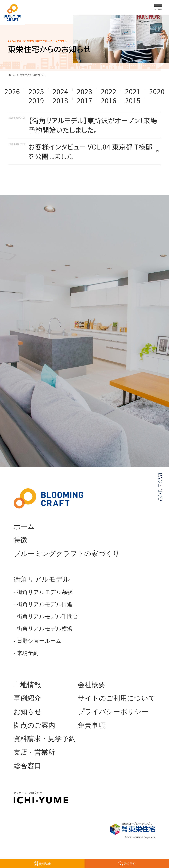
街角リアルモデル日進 (45, 604)
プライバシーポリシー (113, 712)
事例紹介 (27, 698)
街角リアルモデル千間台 (48, 616)
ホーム (12, 75)
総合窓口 (27, 766)
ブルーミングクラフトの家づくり (67, 554)
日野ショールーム (39, 641)
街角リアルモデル (42, 579)
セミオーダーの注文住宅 (41, 797)
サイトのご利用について (117, 698)
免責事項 (92, 725)
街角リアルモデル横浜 (45, 629)
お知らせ (28, 712)
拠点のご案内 (35, 725)
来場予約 (28, 653)
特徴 (21, 540)
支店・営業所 (34, 752)
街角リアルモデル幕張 (45, 592)
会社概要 (92, 685)
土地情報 (27, 685)
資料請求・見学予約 (45, 739)
